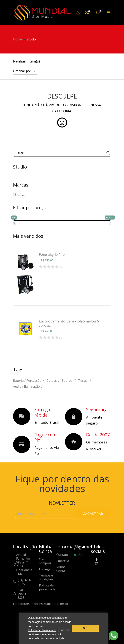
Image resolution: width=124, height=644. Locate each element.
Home (17, 39)
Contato (62, 555)
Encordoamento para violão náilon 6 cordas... (69, 323)
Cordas (52, 381)
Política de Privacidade (42, 630)
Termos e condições (46, 577)
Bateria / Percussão (27, 381)
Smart (22, 195)
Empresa (63, 561)
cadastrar (93, 514)
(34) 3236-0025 (25, 582)
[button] (68, 639)
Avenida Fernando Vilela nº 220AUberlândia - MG (24, 564)
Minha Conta (61, 569)
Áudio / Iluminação (26, 387)
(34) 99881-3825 (22, 594)
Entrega (45, 569)
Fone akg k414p (52, 255)
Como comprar (45, 561)
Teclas (83, 381)
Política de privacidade (47, 587)
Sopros (67, 381)
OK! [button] (85, 628)
